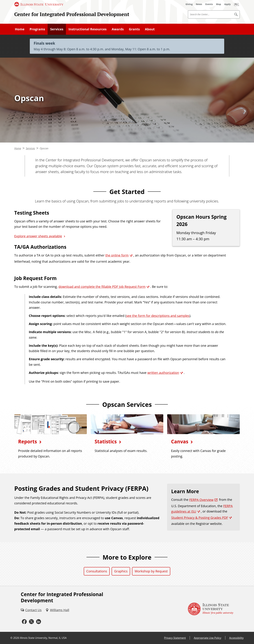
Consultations (97, 571)
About (150, 29)
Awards (118, 29)
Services (57, 29)
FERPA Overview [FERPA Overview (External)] (201, 500)
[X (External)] (31, 622)
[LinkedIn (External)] (39, 622)
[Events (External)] (209, 4)
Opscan (44, 148)
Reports (28, 441)
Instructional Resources (88, 29)
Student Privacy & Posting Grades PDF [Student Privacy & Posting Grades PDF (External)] (200, 518)
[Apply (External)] (227, 4)
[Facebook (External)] (24, 622)
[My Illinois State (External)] (237, 4)
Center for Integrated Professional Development (72, 14)
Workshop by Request (151, 571)
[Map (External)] (219, 4)
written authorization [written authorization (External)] (163, 373)
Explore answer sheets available (38, 236)
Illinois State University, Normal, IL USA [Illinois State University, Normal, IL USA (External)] (43, 638)
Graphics (121, 571)
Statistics (106, 441)
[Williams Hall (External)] (57, 610)
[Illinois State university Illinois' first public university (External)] (211, 609)
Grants (134, 29)
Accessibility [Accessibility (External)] (236, 638)
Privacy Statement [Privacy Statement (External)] (175, 638)
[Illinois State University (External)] (39, 4)
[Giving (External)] (189, 4)
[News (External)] (199, 4)
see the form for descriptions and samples (158, 316)
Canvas (180, 441)
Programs (37, 29)
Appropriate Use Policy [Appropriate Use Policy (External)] (207, 638)
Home (20, 29)
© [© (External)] (11, 638)
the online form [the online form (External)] (117, 255)
